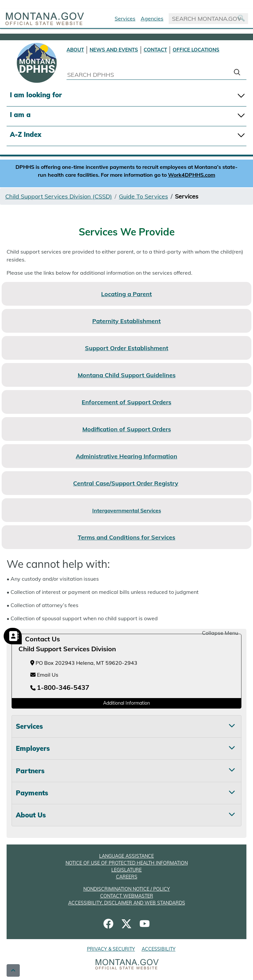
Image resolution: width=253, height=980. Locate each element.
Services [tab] (29, 726)
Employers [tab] (33, 748)
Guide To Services (143, 196)
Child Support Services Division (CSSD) (59, 196)
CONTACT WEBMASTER (127, 896)
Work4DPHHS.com (192, 175)
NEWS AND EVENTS (114, 50)
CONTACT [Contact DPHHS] (155, 50)
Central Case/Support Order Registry (126, 483)
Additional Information (126, 703)
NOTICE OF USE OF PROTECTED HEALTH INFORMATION (127, 863)
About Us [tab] (31, 815)
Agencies (152, 18)
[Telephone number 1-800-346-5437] (60, 688)
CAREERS (127, 877)
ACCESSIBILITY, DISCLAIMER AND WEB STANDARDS (127, 903)
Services (125, 18)
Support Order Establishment (127, 348)
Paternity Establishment (126, 321)
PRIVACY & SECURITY (111, 949)
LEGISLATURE (126, 870)
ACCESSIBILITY (159, 949)
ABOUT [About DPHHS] (75, 50)
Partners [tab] (30, 771)
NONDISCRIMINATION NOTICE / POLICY (127, 889)
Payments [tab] (32, 793)
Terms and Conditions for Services (126, 537)
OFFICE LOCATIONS (196, 50)
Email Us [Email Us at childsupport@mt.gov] (44, 675)
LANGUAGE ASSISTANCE (126, 856)
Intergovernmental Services (127, 510)
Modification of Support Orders (127, 429)
